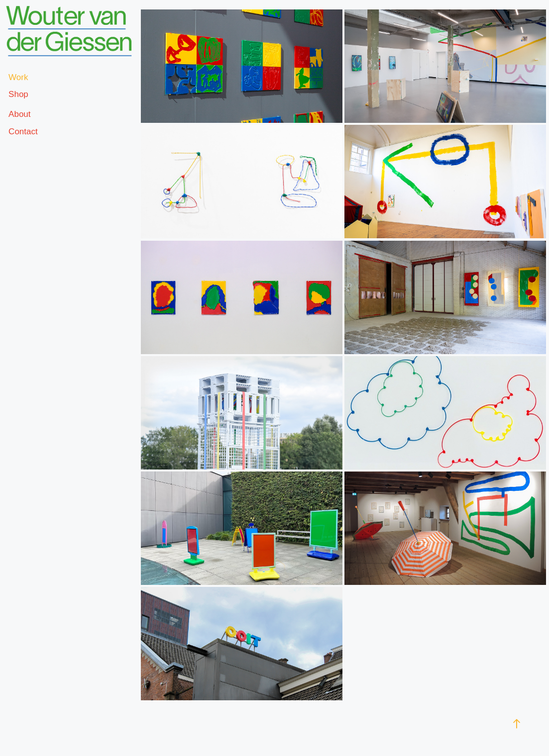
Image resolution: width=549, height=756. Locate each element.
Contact (23, 132)
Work (18, 77)
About (19, 114)
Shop (18, 94)
